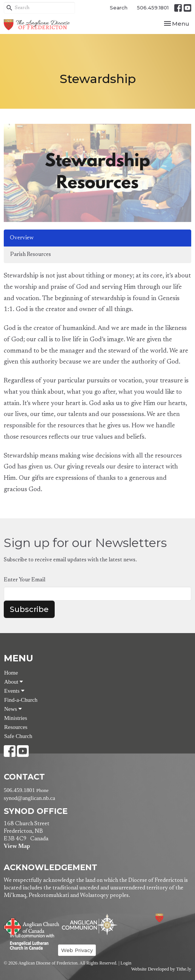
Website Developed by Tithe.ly (161, 969)
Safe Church (18, 736)
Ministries (16, 718)
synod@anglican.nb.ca (29, 798)
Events (14, 691)
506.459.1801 (153, 8)
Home (11, 673)
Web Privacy (77, 950)
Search (119, 8)
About (14, 682)
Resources (16, 727)
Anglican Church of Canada (32, 926)
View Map (17, 847)
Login (126, 963)
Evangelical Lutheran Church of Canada (29, 942)
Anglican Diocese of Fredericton (170, 918)
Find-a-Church (21, 700)
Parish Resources (31, 255)
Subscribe (29, 609)
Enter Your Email (25, 580)
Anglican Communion (90, 924)
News (13, 709)
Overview (22, 238)
